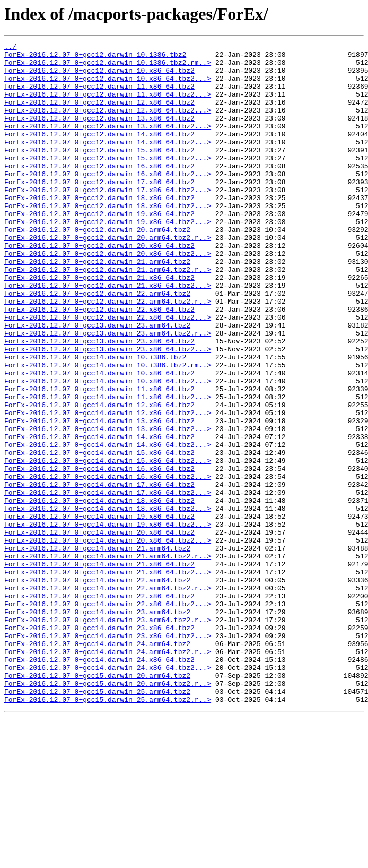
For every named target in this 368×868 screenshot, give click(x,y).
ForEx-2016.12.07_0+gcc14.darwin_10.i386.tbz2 (95, 420)
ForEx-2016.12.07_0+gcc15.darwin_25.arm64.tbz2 (97, 822)
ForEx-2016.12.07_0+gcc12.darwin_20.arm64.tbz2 (97, 268)
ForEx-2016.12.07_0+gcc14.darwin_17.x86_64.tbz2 (99, 573)
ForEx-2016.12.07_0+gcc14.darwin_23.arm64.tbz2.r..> (108, 736)
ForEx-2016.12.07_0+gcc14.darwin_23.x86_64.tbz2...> (108, 755)
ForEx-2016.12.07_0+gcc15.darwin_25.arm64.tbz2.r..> (108, 831)
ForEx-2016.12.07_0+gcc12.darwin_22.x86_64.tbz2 (99, 363)
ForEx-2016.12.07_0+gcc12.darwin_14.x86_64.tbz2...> (108, 162)
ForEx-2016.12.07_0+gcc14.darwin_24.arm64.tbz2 (97, 764)
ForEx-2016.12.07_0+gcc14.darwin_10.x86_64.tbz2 (99, 440)
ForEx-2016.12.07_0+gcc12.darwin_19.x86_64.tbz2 (99, 248)
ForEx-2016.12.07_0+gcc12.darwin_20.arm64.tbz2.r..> (108, 277)
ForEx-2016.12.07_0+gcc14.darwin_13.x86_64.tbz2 (99, 497)
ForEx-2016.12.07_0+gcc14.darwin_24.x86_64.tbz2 (99, 784)
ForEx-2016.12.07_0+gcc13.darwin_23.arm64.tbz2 (97, 382)
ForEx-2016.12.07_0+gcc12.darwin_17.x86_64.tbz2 (99, 210)
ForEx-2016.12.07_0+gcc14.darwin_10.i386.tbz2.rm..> (108, 430)
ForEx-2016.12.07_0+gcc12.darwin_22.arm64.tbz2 (97, 344)
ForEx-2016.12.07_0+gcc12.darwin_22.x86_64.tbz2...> (108, 373)
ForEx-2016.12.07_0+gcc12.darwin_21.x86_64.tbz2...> (108, 334)
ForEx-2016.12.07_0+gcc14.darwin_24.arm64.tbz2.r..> (108, 774)
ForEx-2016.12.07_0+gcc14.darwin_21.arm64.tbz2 (97, 650)
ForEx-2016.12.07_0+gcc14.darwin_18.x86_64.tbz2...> (108, 602)
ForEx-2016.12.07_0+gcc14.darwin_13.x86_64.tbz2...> (108, 506)
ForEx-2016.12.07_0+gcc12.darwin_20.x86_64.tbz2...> (108, 296)
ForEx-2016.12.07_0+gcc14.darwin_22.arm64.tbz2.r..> (108, 698)
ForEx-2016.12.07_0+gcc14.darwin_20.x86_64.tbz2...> (108, 640)
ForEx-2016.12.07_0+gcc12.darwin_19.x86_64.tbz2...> (108, 258)
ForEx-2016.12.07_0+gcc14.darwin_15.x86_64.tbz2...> (108, 545)
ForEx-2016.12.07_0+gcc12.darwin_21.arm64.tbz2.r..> (108, 315)
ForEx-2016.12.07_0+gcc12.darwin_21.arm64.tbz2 (97, 306)
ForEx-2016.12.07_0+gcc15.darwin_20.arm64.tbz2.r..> (108, 812)
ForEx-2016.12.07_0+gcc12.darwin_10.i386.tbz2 (95, 57)
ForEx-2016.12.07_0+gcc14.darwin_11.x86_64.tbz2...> (108, 468)
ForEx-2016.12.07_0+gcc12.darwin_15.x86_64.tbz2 (99, 172)
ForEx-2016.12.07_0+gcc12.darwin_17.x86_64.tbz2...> (108, 220)
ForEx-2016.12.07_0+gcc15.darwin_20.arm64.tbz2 (97, 803)
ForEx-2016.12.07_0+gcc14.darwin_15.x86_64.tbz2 (99, 535)
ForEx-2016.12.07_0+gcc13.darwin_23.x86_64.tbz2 (99, 401)
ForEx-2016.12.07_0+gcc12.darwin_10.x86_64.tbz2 (99, 76)
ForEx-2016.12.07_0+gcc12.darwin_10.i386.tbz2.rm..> (108, 67)
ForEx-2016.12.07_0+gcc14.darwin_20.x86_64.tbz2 (99, 631)
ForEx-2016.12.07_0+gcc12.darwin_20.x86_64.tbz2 (99, 287)
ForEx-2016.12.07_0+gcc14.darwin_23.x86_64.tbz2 (99, 745)
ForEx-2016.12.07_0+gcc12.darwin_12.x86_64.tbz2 (99, 115)
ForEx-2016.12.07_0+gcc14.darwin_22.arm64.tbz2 (97, 688)
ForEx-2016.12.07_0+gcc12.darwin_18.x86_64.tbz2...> (108, 239)
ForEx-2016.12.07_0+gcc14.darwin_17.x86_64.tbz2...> (108, 583)
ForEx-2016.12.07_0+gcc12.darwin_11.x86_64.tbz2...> (108, 105)
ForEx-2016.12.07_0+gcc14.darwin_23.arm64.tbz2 (97, 726)
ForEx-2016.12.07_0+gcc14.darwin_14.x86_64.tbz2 (99, 516)
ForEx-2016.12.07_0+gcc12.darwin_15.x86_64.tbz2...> (108, 182)
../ (10, 48)
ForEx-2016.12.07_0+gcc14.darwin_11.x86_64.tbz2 (99, 459)
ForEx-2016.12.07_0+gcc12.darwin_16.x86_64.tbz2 (99, 191)
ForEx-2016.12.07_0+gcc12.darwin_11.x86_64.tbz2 (99, 96)
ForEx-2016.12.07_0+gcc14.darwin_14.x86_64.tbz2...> (108, 526)
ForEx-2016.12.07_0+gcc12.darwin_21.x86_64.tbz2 (99, 325)
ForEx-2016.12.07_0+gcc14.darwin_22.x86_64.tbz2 (99, 707)
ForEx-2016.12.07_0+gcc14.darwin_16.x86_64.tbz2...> (108, 564)
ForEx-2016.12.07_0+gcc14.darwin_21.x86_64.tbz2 (99, 669)
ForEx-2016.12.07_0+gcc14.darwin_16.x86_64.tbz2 (99, 554)
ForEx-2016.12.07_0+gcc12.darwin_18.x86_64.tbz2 (99, 229)
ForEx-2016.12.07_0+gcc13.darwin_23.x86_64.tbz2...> (108, 411)
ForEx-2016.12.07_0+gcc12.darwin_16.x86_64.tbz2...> (108, 201)
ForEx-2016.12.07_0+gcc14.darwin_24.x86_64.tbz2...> (108, 793)
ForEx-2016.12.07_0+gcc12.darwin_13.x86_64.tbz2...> (108, 143)
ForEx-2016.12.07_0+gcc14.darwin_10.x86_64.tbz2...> (108, 449)
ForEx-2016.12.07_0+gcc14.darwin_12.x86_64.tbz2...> (108, 487)
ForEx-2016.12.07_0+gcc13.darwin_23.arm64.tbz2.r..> (108, 392)
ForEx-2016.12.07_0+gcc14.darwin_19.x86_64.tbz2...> (108, 621)
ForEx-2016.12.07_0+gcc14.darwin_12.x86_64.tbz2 (99, 478)
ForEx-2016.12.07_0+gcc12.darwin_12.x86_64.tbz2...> (108, 124)
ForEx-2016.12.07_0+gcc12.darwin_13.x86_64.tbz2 (99, 134)
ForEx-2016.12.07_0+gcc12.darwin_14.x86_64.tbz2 (99, 153)
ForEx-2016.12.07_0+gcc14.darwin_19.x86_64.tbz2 (99, 612)
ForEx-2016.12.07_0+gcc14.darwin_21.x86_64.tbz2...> (108, 678)
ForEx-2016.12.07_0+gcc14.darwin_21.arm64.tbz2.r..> (108, 659)
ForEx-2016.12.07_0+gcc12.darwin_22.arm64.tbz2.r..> (108, 354)
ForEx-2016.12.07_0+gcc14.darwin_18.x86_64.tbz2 (99, 592)
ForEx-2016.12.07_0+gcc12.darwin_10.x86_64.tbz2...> (108, 86)
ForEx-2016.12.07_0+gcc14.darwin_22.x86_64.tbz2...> (108, 717)
